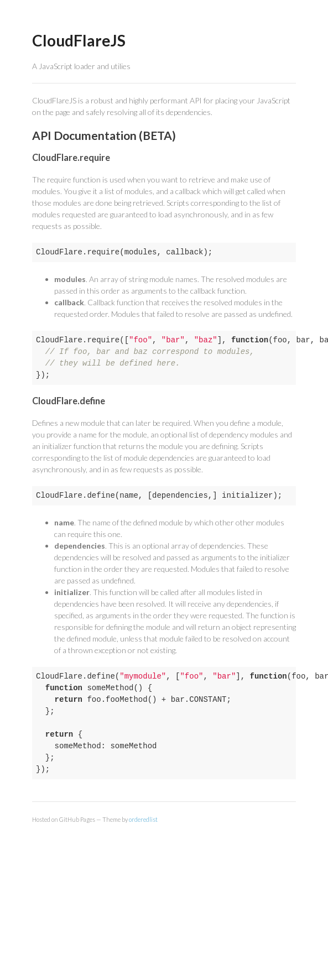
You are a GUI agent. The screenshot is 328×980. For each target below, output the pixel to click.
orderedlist (143, 819)
